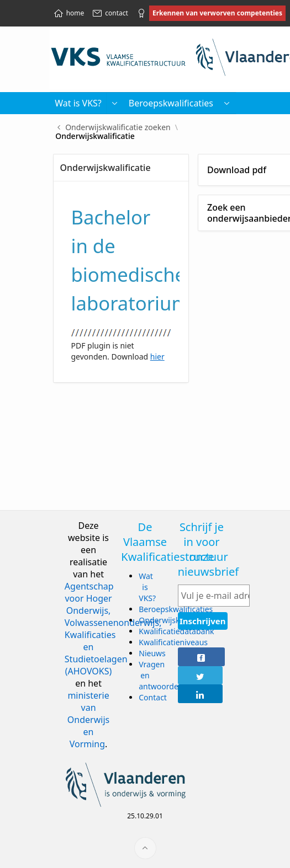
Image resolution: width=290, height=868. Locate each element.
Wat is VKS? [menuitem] (78, 103)
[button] (115, 103)
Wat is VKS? (147, 587)
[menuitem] (227, 103)
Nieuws (152, 653)
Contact (153, 697)
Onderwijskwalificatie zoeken (118, 127)
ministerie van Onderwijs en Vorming (88, 720)
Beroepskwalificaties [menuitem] (171, 103)
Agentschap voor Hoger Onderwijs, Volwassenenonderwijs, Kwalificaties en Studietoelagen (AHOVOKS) (113, 629)
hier (157, 357)
